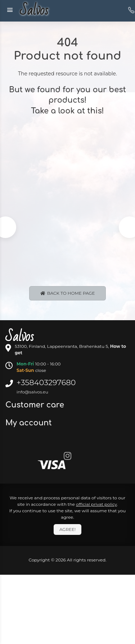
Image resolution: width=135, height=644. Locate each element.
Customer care (36, 405)
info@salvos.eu (32, 392)
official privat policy (96, 504)
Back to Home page (68, 293)
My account (30, 423)
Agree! (67, 529)
